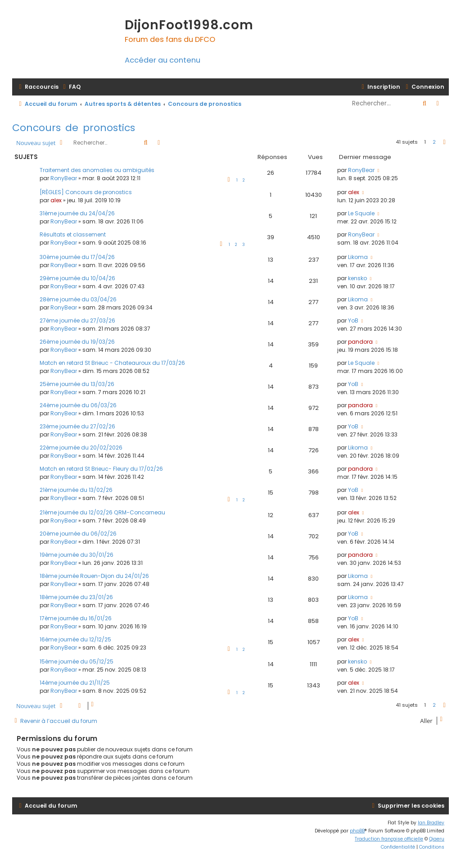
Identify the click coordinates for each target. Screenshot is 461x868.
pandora (360, 342)
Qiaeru (437, 839)
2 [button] (434, 142)
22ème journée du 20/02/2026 (81, 448)
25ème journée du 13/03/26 (77, 384)
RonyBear (64, 178)
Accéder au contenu (163, 60)
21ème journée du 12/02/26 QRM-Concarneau (102, 512)
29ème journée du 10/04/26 (77, 278)
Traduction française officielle (389, 839)
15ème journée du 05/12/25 (77, 661)
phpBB (357, 831)
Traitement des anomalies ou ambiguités (97, 170)
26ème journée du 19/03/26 (77, 342)
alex (56, 200)
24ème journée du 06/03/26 (78, 405)
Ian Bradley (431, 823)
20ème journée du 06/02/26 (78, 534)
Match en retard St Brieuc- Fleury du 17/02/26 (101, 469)
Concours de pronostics (74, 128)
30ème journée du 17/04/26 (77, 257)
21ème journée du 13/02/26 (76, 490)
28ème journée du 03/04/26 (78, 299)
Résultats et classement (73, 234)
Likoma (358, 257)
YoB (353, 320)
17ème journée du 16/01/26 (76, 618)
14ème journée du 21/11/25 (75, 683)
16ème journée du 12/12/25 (75, 639)
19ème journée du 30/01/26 (77, 555)
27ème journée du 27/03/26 (77, 320)
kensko (357, 278)
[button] (444, 142)
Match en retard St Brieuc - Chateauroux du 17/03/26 (112, 363)
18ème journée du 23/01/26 (76, 597)
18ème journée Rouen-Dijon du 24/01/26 (94, 576)
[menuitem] (71, 87)
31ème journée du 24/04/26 (77, 213)
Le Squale (361, 213)
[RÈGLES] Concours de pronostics (86, 192)
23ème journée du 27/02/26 (77, 426)
